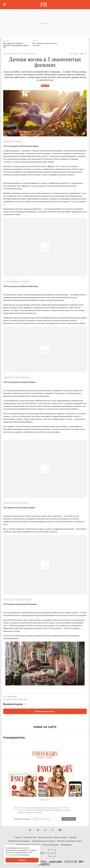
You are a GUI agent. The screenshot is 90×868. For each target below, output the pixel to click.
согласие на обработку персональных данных (43, 808)
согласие (9, 855)
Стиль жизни (7, 54)
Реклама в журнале (45, 837)
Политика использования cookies (69, 841)
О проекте (18, 837)
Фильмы (45, 86)
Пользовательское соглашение (44, 841)
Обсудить (75, 54)
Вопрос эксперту (61, 837)
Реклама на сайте (30, 837)
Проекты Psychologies (51, 845)
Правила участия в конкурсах (19, 841)
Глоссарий (73, 837)
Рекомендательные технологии (29, 845)
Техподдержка (66, 845)
